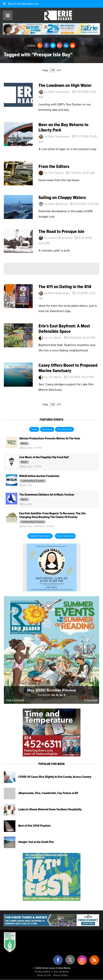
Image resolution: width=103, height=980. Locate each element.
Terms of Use (44, 975)
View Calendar (65, 536)
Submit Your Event (40, 536)
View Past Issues (15, 700)
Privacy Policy (61, 975)
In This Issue (91, 700)
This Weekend (64, 429)
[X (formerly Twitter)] (70, 961)
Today (34, 429)
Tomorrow (47, 429)
